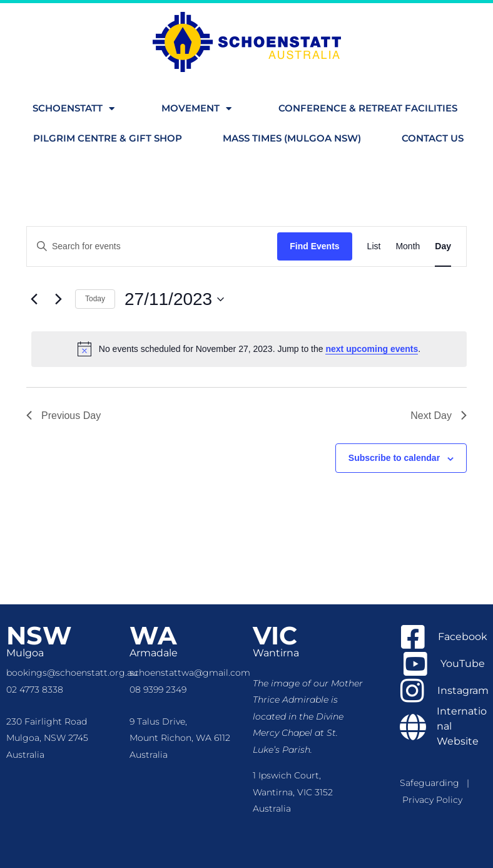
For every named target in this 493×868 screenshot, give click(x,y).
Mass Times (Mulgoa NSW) (292, 138)
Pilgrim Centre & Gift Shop (108, 138)
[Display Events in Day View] (443, 246)
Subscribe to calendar (394, 458)
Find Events (314, 246)
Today (95, 299)
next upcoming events (372, 349)
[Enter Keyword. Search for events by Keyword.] (152, 246)
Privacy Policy (432, 800)
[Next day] (58, 299)
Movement (196, 109)
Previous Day (64, 416)
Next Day (439, 416)
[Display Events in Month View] (408, 246)
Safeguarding (433, 783)
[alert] (249, 349)
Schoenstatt (74, 109)
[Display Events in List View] (374, 246)
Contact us (433, 138)
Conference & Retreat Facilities (368, 108)
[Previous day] (34, 299)
